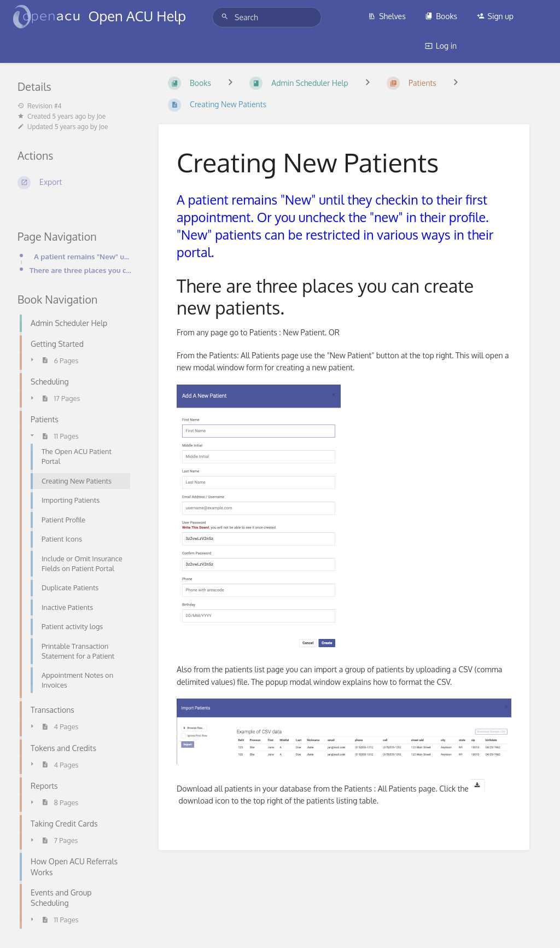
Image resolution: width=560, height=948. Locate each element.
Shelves (387, 16)
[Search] (226, 17)
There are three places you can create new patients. (81, 270)
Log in (441, 46)
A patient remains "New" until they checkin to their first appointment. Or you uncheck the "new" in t (83, 256)
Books (441, 16)
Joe (101, 116)
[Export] (75, 183)
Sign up (495, 16)
